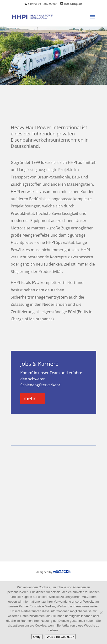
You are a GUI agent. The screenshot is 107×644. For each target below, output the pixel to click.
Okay (37, 637)
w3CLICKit (62, 572)
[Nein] (101, 613)
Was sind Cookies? (60, 637)
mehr (30, 398)
